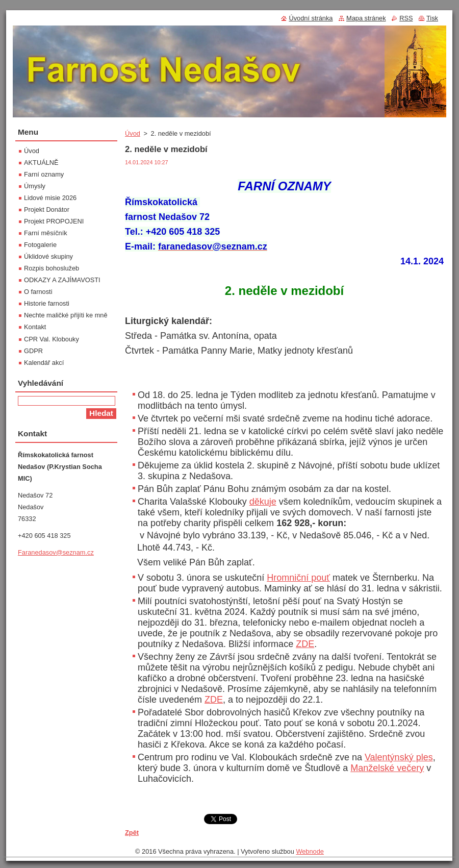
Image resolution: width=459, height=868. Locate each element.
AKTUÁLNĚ (41, 163)
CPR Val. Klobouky (52, 339)
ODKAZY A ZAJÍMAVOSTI (62, 280)
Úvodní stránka (311, 18)
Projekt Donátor (47, 209)
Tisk (432, 18)
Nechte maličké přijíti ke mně (66, 315)
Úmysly (35, 186)
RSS (406, 18)
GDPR (33, 351)
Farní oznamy (44, 174)
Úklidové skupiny (48, 256)
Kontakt (35, 327)
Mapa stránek (366, 18)
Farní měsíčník (46, 233)
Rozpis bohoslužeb (52, 268)
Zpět (132, 833)
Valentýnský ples (399, 757)
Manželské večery (387, 768)
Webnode (310, 851)
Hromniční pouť (298, 578)
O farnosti (38, 292)
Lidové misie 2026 (50, 198)
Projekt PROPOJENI (54, 221)
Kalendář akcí (44, 363)
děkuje (263, 502)
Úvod (133, 133)
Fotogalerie (40, 245)
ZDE (305, 644)
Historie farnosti (47, 303)
